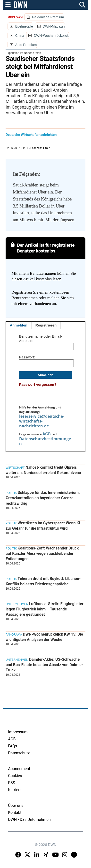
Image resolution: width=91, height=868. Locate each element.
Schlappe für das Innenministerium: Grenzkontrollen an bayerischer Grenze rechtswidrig (43, 498)
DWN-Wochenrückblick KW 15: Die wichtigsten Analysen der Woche (44, 637)
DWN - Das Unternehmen (29, 820)
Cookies (15, 776)
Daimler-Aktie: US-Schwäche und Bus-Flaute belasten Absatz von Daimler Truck (44, 665)
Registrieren (46, 325)
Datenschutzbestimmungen (45, 441)
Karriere (15, 790)
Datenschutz (19, 753)
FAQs (12, 746)
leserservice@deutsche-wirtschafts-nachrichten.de (42, 421)
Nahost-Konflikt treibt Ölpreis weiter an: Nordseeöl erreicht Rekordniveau (43, 470)
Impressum (18, 732)
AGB (47, 434)
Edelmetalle (24, 26)
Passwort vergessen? (38, 384)
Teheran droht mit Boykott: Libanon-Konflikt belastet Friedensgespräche (43, 581)
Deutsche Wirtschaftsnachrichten (31, 135)
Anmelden (19, 325)
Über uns (16, 805)
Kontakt (15, 812)
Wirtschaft (15, 468)
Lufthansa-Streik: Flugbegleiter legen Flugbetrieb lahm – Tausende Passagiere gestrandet (45, 609)
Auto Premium (26, 45)
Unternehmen (17, 604)
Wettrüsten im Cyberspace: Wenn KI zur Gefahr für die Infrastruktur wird (43, 526)
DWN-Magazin (54, 26)
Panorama (14, 635)
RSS (12, 783)
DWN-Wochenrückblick (51, 36)
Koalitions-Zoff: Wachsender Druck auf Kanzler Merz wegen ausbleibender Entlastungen (42, 554)
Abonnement (19, 769)
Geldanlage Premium (48, 17)
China (20, 36)
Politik (11, 493)
